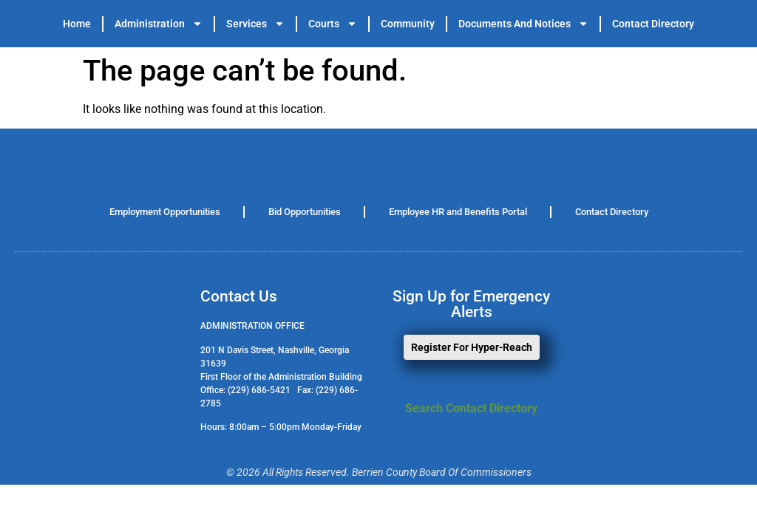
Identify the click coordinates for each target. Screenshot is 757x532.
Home (77, 24)
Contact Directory (653, 24)
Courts (333, 24)
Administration (159, 24)
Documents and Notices (523, 24)
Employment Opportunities (165, 212)
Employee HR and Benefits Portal (458, 212)
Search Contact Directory (471, 408)
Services (255, 24)
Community (408, 24)
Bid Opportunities (305, 212)
